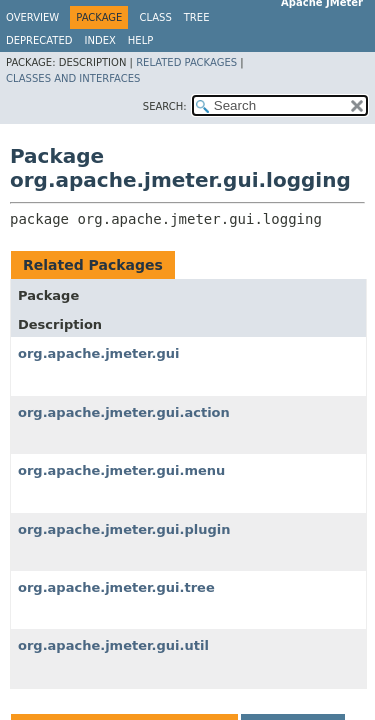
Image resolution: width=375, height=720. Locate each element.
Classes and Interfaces (73, 78)
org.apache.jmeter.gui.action (124, 412)
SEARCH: (165, 106)
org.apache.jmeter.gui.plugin (124, 529)
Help (140, 40)
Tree (197, 17)
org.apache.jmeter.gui (99, 353)
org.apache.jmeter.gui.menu (121, 470)
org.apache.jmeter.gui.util (113, 645)
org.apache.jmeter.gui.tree (116, 587)
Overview (32, 17)
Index (100, 40)
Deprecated (39, 40)
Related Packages (186, 62)
